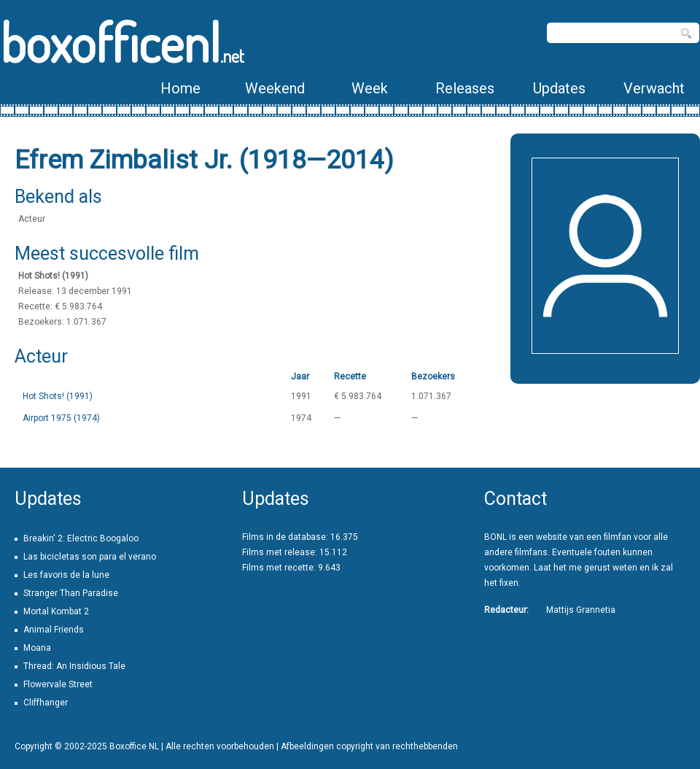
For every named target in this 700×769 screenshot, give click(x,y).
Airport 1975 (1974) (61, 418)
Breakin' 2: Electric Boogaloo (81, 538)
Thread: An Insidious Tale (74, 666)
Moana (37, 648)
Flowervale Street (58, 684)
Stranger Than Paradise (71, 593)
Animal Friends (54, 630)
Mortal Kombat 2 (56, 611)
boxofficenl (122, 42)
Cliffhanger (46, 703)
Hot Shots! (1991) (58, 396)
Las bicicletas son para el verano (90, 557)
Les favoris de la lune (66, 575)
